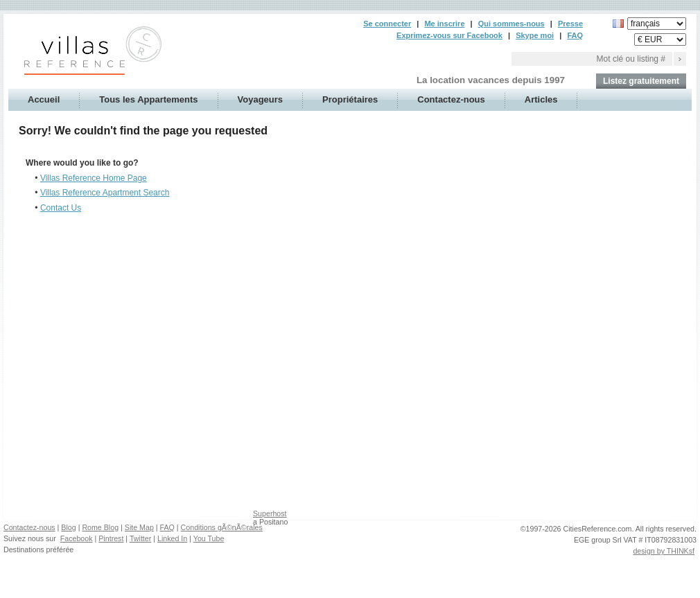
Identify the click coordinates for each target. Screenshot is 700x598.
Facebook (77, 538)
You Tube (209, 538)
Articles (541, 99)
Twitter (140, 538)
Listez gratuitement (641, 81)
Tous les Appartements (148, 99)
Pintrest (111, 538)
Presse (570, 24)
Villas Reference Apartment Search (105, 193)
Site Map (139, 527)
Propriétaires (350, 99)
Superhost (270, 513)
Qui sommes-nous (511, 24)
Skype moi (535, 35)
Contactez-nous (451, 99)
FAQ (575, 35)
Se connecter (387, 24)
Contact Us (61, 208)
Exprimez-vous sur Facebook (449, 35)
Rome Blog (100, 527)
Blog (68, 527)
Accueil (44, 99)
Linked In (172, 538)
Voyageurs (261, 99)
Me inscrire (444, 24)
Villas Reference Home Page (94, 178)
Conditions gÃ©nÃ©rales (222, 527)
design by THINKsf (664, 551)
